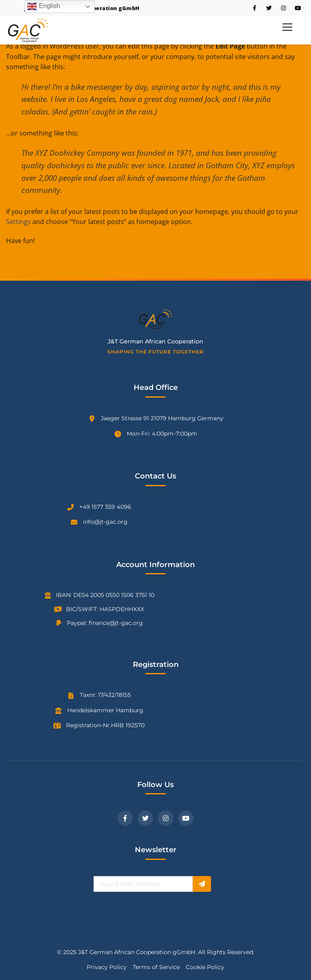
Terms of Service (156, 967)
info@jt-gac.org (105, 522)
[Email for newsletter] (143, 884)
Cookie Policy (205, 967)
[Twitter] (145, 818)
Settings (18, 222)
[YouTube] (186, 818)
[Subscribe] (202, 884)
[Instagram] (166, 818)
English (44, 6)
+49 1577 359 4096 (105, 507)
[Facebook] (125, 818)
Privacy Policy (107, 967)
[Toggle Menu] (287, 27)
